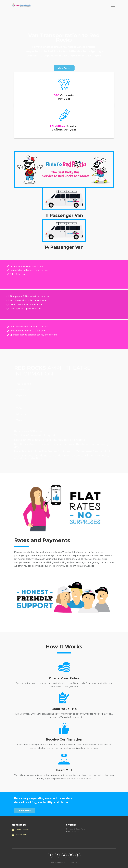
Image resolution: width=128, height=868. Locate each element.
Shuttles (71, 825)
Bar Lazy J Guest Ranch (76, 829)
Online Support (22, 830)
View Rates (64, 68)
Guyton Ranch (72, 832)
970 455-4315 (21, 835)
